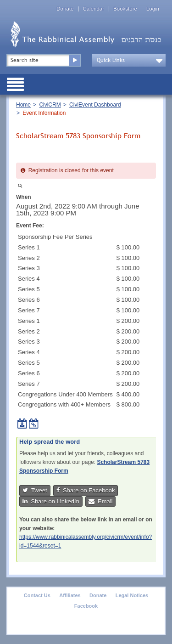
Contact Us (37, 595)
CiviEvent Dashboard (95, 105)
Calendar (93, 9)
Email (101, 501)
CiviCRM (50, 105)
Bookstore (125, 9)
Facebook (86, 606)
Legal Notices (132, 595)
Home (23, 105)
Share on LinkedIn (51, 501)
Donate (65, 9)
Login (153, 9)
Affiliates (70, 595)
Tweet (35, 490)
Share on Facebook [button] (86, 490)
